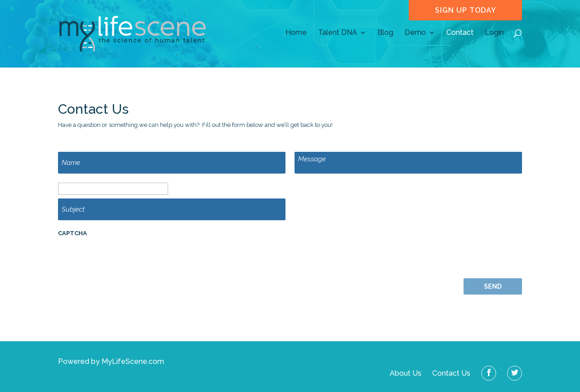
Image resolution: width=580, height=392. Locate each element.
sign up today (466, 10)
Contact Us (452, 373)
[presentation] (127, 261)
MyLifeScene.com (133, 361)
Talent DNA (338, 33)
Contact (460, 33)
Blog (385, 33)
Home (296, 33)
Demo (415, 33)
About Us (406, 373)
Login (494, 33)
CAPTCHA (72, 233)
